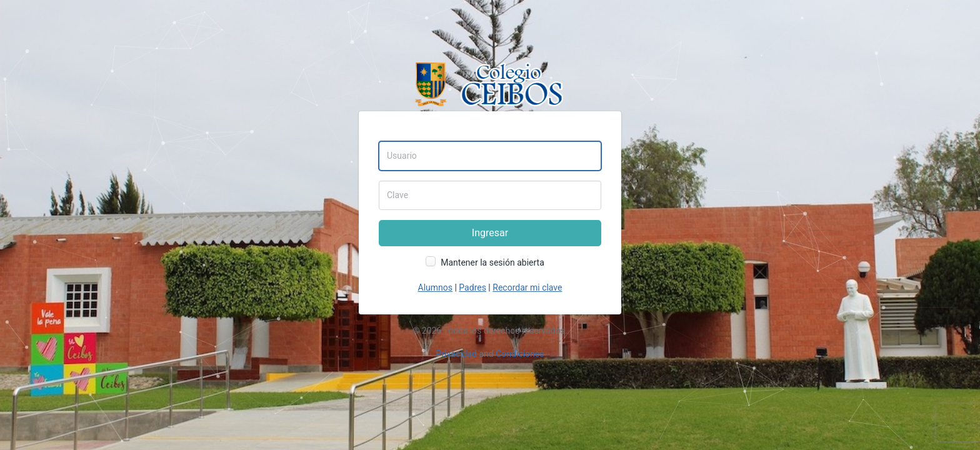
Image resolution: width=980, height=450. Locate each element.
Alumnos (435, 287)
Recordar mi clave (527, 287)
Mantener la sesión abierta (492, 262)
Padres (472, 287)
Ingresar (490, 233)
